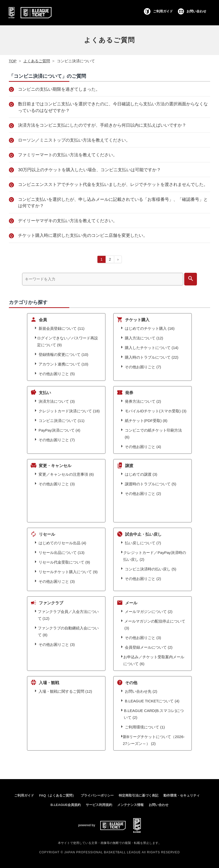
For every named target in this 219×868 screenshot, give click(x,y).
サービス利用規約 (99, 805)
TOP (13, 61)
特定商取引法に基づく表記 (139, 795)
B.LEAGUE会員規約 (66, 805)
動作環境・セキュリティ (182, 795)
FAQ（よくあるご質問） (57, 795)
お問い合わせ (159, 805)
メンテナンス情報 (130, 805)
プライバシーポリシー (97, 795)
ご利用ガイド (24, 795)
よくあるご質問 (110, 40)
